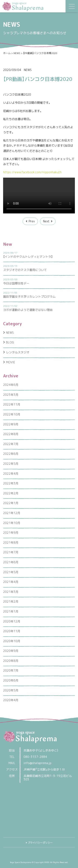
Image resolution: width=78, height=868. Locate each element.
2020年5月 (11, 690)
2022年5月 (11, 464)
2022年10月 (12, 414)
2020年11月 (12, 631)
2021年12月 (12, 513)
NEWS (28, 70)
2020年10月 (12, 641)
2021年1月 (11, 611)
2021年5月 (11, 572)
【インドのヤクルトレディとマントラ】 (28, 257)
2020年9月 (11, 651)
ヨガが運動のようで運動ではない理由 (28, 310)
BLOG (10, 342)
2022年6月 (11, 454)
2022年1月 (11, 503)
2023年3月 (11, 395)
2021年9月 (11, 533)
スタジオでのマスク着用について (25, 270)
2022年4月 (11, 474)
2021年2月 (11, 601)
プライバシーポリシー (40, 843)
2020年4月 (11, 700)
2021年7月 (11, 552)
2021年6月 (11, 562)
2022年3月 (11, 483)
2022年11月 (12, 404)
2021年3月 (11, 592)
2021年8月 (11, 542)
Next (46, 221)
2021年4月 (11, 582)
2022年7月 (11, 444)
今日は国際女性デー (16, 283)
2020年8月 (11, 661)
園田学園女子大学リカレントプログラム (29, 297)
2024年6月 (11, 385)
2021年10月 (12, 523)
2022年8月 (11, 434)
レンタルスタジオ (18, 352)
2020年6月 (11, 680)
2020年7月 (11, 670)
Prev (32, 221)
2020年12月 (12, 621)
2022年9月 (11, 424)
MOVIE (11, 362)
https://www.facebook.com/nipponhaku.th (32, 172)
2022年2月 (11, 493)
